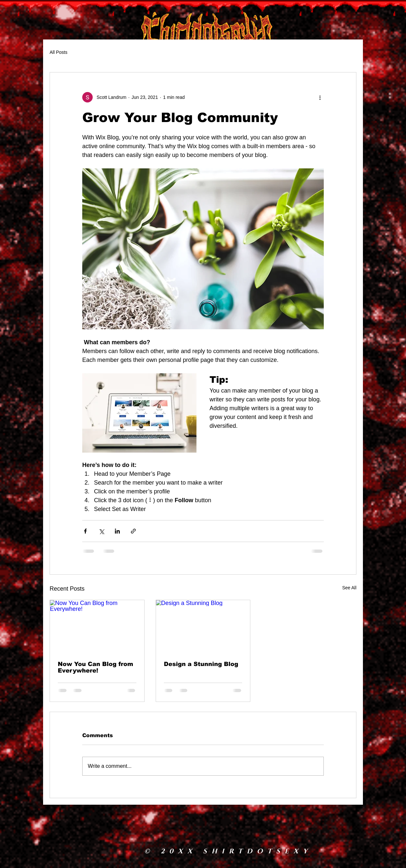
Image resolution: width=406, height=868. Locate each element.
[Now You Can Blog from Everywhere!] (97, 627)
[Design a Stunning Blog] (203, 627)
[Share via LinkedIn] (117, 531)
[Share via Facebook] (85, 531)
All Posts (58, 52)
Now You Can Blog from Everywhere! (95, 667)
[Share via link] (133, 531)
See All (349, 588)
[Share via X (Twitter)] (101, 531)
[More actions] (320, 97)
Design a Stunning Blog (201, 664)
